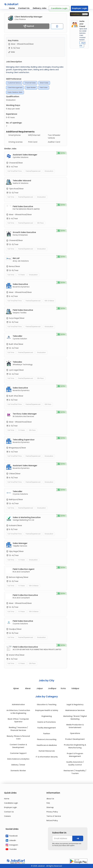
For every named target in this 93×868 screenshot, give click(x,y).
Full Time (11, 197)
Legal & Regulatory (75, 705)
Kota (63, 688)
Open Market (31, 88)
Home (12, 8)
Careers (7, 816)
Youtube (11, 849)
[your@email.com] (62, 838)
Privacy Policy (52, 812)
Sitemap (50, 807)
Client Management (15, 88)
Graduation (49, 171)
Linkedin (11, 840)
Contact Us (24, 8)
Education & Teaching (47, 705)
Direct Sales (44, 83)
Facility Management (47, 728)
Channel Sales (30, 83)
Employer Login (79, 8)
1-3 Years (21, 275)
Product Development (75, 739)
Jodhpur (52, 688)
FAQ (48, 803)
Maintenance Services (75, 710)
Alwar (28, 688)
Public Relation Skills (15, 92)
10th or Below (49, 301)
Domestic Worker (18, 771)
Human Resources (47, 751)
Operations (75, 733)
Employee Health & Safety (47, 710)
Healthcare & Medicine (47, 745)
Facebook (12, 836)
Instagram (12, 845)
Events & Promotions (47, 722)
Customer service (14, 83)
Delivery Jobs (40, 8)
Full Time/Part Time (15, 171)
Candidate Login (59, 8)
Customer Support (18, 753)
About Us (50, 799)
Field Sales (44, 88)
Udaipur (75, 688)
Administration (18, 705)
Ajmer (16, 688)
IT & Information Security (47, 757)
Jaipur (39, 688)
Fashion (47, 734)
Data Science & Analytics (18, 759)
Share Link (83, 44)
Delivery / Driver (18, 765)
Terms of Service (54, 816)
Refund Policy (52, 821)
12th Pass (40, 223)
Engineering (47, 716)
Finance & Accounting (47, 739)
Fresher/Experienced (33, 171)
